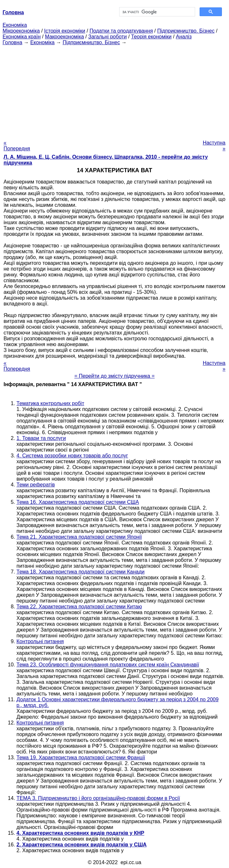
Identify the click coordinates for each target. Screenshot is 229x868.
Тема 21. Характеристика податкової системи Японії (79, 537)
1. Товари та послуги (41, 438)
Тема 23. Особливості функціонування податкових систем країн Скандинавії (108, 665)
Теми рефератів (36, 485)
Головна (12, 42)
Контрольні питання (40, 641)
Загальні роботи (107, 37)
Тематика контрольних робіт (50, 403)
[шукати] (157, 12)
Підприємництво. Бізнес (186, 31)
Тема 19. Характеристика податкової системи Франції (81, 758)
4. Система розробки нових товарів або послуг (72, 456)
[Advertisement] (114, 91)
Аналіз (184, 37)
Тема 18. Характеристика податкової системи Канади (80, 572)
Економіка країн (22, 37)
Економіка (15, 25)
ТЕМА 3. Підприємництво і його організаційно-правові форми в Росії (98, 798)
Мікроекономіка (21, 31)
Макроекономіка (64, 37)
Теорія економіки (151, 37)
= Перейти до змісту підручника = (114, 376)
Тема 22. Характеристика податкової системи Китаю (79, 607)
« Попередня (17, 146)
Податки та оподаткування (121, 31)
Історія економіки (65, 31)
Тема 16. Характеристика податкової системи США (78, 502)
